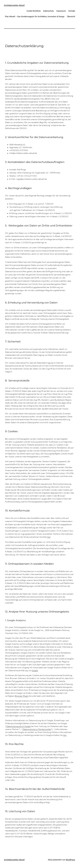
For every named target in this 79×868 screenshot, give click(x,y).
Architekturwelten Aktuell (14, 5)
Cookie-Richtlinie (34, 11)
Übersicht (71, 16)
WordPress (70, 860)
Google (35, 670)
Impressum (61, 11)
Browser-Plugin (22, 696)
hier (49, 537)
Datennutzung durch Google (19, 726)
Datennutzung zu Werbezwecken (37, 729)
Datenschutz (49, 11)
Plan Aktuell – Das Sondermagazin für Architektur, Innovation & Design (35, 16)
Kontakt (72, 11)
